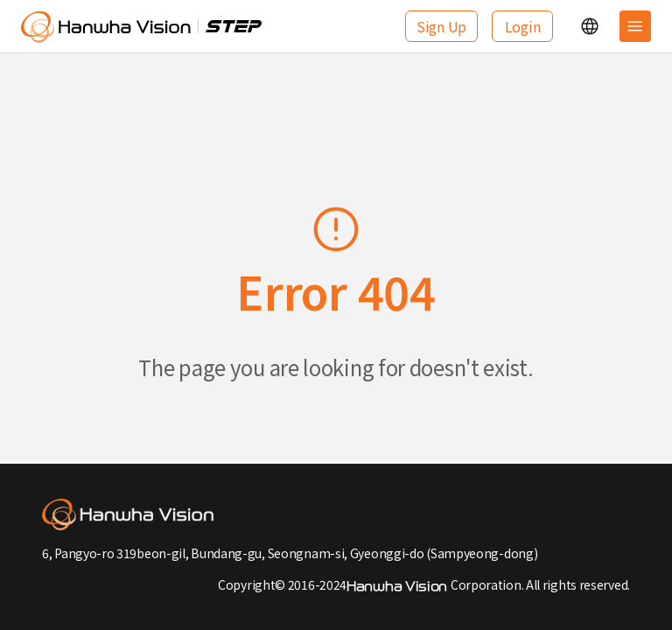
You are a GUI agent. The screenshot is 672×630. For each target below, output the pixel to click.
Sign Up (441, 26)
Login (523, 26)
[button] (590, 26)
